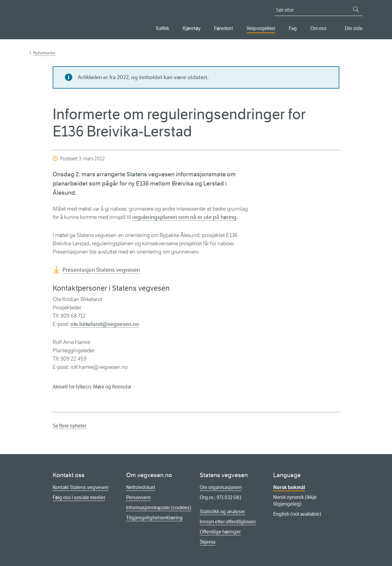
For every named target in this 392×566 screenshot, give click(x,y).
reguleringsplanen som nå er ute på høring (184, 217)
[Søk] (356, 9)
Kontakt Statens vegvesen (81, 487)
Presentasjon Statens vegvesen (101, 270)
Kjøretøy (192, 28)
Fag (293, 28)
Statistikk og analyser (222, 512)
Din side (354, 28)
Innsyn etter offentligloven (228, 522)
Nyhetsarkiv (44, 53)
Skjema (207, 542)
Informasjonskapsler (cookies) (159, 508)
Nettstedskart (141, 487)
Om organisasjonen (221, 487)
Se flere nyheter (70, 426)
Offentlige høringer (220, 532)
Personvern (138, 497)
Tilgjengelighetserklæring (155, 518)
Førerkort (224, 28)
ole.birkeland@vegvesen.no (105, 324)
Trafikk (162, 28)
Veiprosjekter (261, 28)
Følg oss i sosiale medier (79, 497)
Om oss (318, 28)
